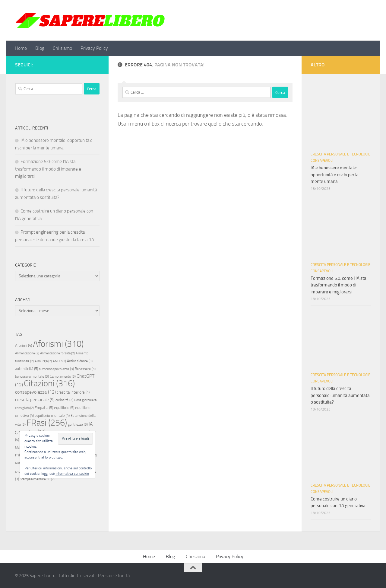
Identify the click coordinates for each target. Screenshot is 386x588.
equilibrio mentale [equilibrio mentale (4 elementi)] (52, 415)
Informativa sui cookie (72, 474)
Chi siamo (62, 48)
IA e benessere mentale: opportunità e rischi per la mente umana (335, 175)
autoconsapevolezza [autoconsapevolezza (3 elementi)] (56, 369)
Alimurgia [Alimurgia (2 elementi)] (43, 361)
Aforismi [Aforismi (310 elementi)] (58, 344)
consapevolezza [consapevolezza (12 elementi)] (35, 392)
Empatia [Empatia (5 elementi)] (44, 408)
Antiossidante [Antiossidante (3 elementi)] (80, 361)
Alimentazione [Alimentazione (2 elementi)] (27, 353)
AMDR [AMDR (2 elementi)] (59, 361)
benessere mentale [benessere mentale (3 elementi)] (32, 376)
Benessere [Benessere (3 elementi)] (85, 369)
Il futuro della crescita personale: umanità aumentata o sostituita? (340, 395)
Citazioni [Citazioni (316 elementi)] (49, 383)
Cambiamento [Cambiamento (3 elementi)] (63, 376)
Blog (40, 48)
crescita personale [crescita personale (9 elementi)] (35, 400)
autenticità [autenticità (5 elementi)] (27, 369)
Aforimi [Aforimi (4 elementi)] (24, 345)
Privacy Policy (94, 48)
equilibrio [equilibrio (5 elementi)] (64, 408)
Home (21, 48)
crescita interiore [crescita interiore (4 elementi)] (73, 392)
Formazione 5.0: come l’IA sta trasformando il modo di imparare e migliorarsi (48, 169)
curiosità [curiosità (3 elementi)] (64, 400)
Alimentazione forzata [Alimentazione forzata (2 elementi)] (57, 353)
